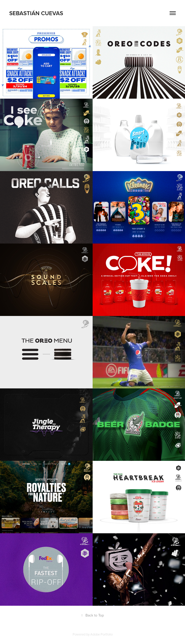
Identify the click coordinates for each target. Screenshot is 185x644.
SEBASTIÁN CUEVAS (36, 13)
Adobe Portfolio (101, 634)
